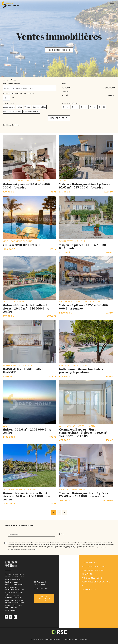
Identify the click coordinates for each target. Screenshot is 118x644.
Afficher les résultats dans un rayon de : (19, 93)
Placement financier (93, 570)
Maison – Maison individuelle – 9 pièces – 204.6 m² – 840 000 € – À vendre (26, 308)
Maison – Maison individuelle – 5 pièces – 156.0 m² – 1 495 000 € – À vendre (26, 496)
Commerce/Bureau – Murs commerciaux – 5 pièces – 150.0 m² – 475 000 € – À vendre (84, 433)
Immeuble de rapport (12, 111)
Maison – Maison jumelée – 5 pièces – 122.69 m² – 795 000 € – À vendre (85, 495)
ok (61, 534)
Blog (84, 586)
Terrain (27, 107)
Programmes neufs (92, 578)
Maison (19, 107)
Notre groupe (89, 563)
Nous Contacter (44, 597)
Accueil (5, 80)
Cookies (84, 640)
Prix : (64, 84)
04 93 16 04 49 (41, 589)
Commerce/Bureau (31, 111)
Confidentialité (70, 640)
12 (104, 107)
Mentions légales (52, 640)
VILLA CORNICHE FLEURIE (21, 245)
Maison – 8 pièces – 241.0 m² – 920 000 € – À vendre (86, 246)
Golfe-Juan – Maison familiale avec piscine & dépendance (83, 370)
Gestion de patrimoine (93, 566)
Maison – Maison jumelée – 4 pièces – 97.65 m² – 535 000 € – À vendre (85, 186)
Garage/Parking (39, 107)
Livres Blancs (89, 590)
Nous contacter (57, 50)
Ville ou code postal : (11, 84)
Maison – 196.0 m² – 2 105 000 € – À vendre (27, 431)
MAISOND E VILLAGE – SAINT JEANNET (23, 370)
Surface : (65, 92)
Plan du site (36, 640)
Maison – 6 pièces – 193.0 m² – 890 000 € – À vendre (26, 186)
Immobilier (87, 574)
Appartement (9, 107)
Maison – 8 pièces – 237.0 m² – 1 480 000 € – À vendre (83, 307)
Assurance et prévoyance (96, 582)
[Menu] (112, 5)
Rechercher (57, 118)
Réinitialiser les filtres (11, 125)
